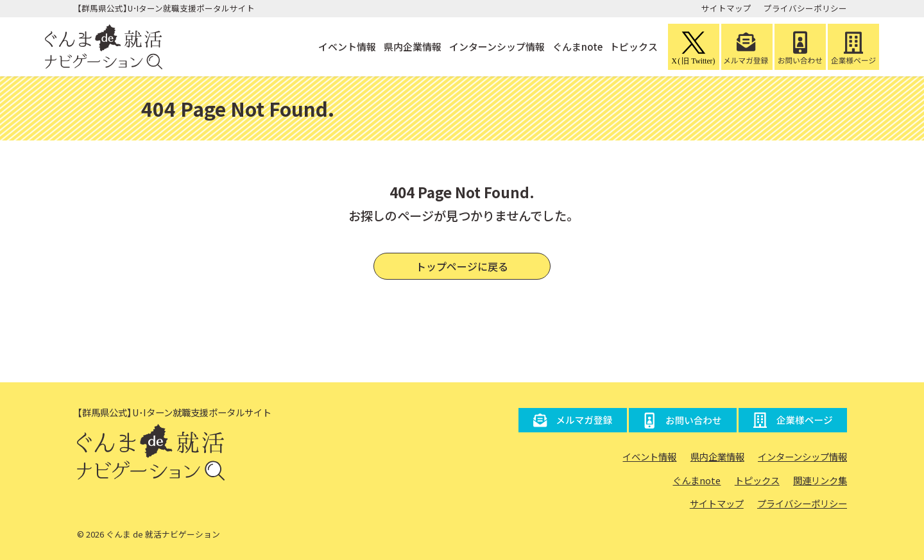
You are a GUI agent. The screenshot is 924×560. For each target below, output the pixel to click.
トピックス (634, 47)
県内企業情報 (411, 47)
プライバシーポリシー (805, 8)
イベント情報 (346, 47)
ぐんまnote (577, 47)
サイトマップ (726, 8)
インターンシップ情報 (496, 47)
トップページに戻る (462, 266)
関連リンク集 (820, 480)
